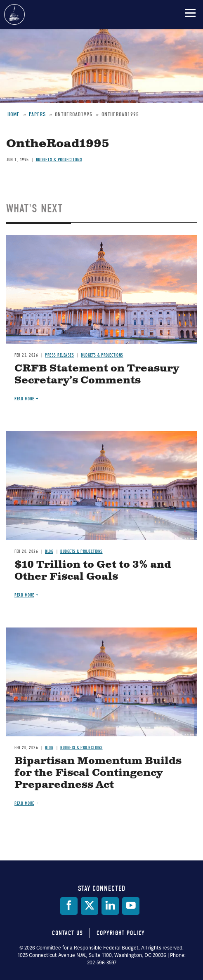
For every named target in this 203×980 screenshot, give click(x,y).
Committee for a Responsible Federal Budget (14, 14)
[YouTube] (131, 906)
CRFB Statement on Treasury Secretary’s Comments (97, 375)
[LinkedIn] (110, 906)
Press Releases (59, 355)
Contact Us (67, 933)
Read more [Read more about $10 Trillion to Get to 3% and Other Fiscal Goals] (24, 595)
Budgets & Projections (59, 160)
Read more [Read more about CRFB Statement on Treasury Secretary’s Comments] (24, 399)
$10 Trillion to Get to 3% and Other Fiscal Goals (93, 571)
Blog (49, 551)
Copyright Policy (121, 933)
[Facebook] (69, 906)
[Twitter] (90, 906)
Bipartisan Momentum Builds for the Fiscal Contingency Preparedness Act (98, 773)
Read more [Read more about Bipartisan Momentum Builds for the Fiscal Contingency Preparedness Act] (24, 803)
